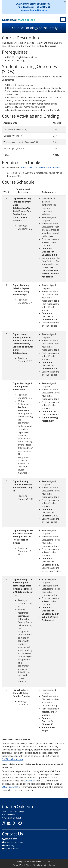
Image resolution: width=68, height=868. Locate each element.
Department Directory (14, 842)
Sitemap (52, 865)
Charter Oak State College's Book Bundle (40, 168)
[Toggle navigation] (63, 20)
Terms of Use (18, 865)
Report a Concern (12, 848)
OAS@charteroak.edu (12, 759)
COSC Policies (30, 781)
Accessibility (9, 845)
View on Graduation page (34, 10)
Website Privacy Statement (36, 865)
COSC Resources (10, 787)
